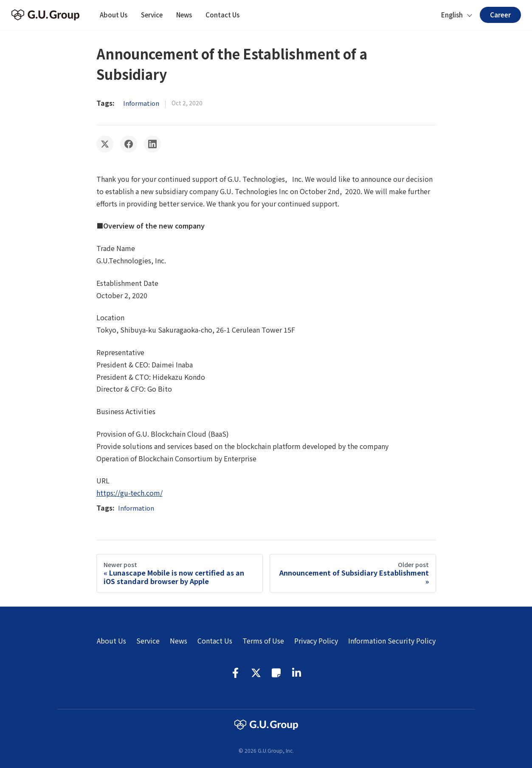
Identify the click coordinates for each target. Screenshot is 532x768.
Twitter (256, 673)
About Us (114, 15)
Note (276, 673)
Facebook (236, 673)
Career (500, 15)
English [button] (452, 15)
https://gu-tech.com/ (129, 493)
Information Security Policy (392, 641)
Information (141, 103)
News (184, 15)
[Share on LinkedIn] (152, 144)
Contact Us (222, 15)
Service (152, 15)
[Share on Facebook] (129, 144)
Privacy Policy (316, 641)
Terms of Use (263, 641)
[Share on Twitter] (105, 144)
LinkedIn (297, 673)
